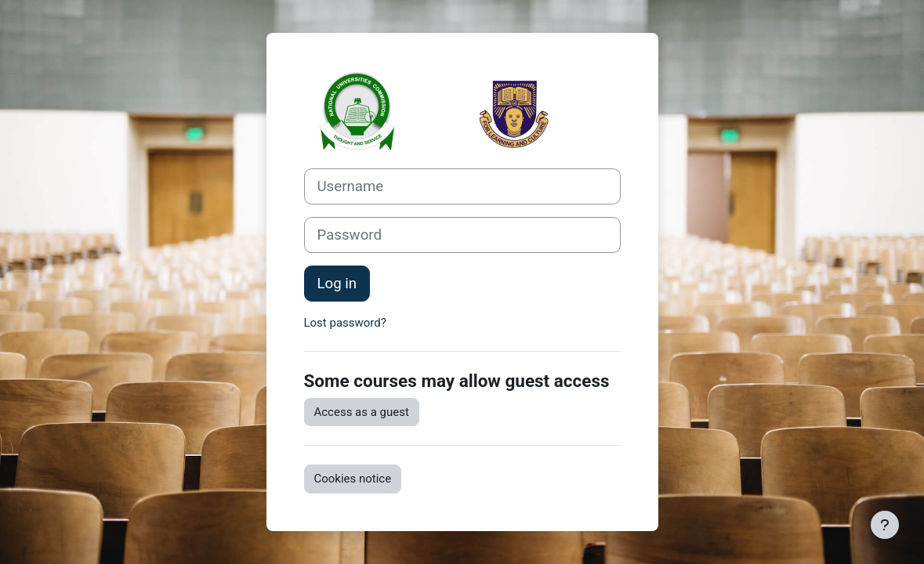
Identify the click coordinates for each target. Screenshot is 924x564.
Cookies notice (353, 479)
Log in (337, 284)
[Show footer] (885, 525)
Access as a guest (362, 412)
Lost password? (345, 323)
